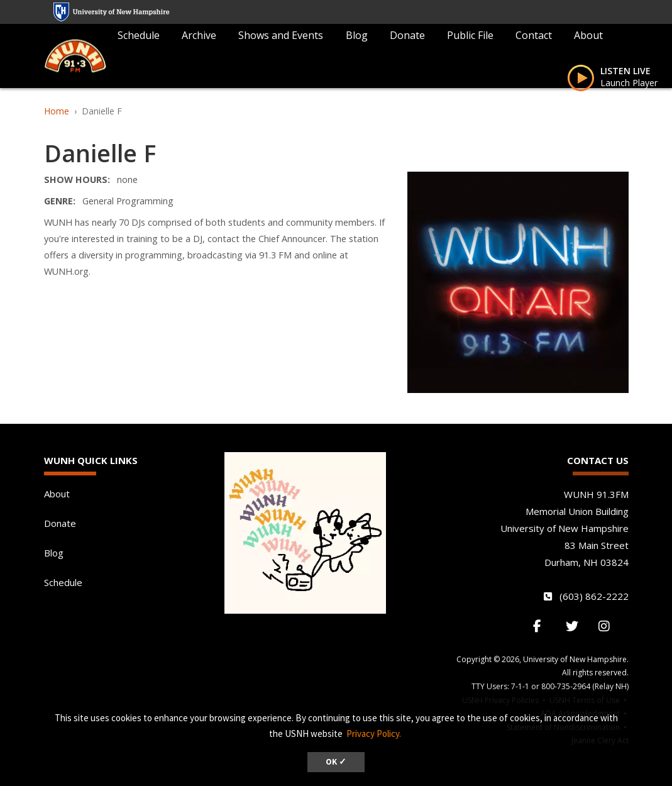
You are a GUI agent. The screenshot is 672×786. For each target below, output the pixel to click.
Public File (470, 35)
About (588, 35)
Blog (357, 35)
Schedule (139, 35)
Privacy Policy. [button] (374, 733)
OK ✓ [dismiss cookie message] (336, 762)
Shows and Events (281, 35)
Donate (407, 35)
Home (57, 111)
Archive (199, 35)
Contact (534, 35)
